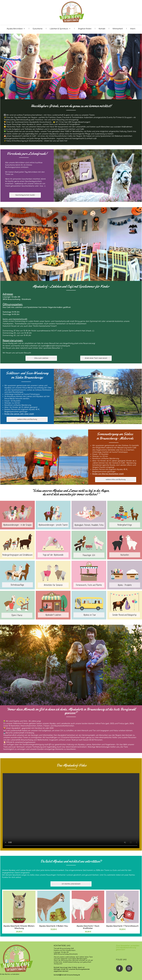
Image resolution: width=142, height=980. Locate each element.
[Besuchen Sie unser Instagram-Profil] (129, 968)
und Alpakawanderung (126, 948)
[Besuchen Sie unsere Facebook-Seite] (119, 968)
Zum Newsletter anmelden (128, 946)
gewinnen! (120, 950)
